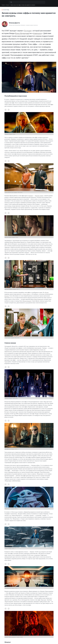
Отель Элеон (26, 294)
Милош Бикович (27, 301)
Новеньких (37, 33)
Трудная (27, 31)
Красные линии (39, 196)
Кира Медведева (22, 33)
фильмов (7, 296)
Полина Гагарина (12, 199)
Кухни (47, 292)
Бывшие (31, 196)
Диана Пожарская (38, 299)
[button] (6, 110)
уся (10, 515)
